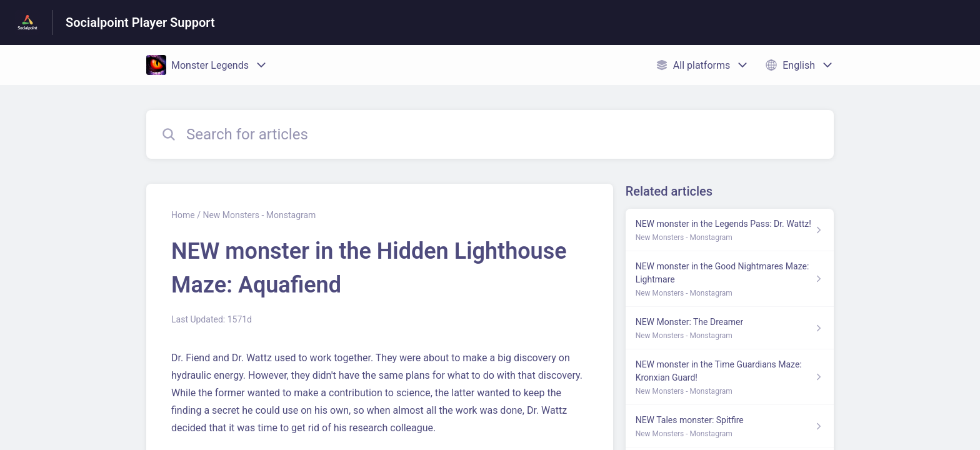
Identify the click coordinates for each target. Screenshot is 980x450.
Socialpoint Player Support (140, 22)
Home (183, 215)
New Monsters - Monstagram (259, 215)
